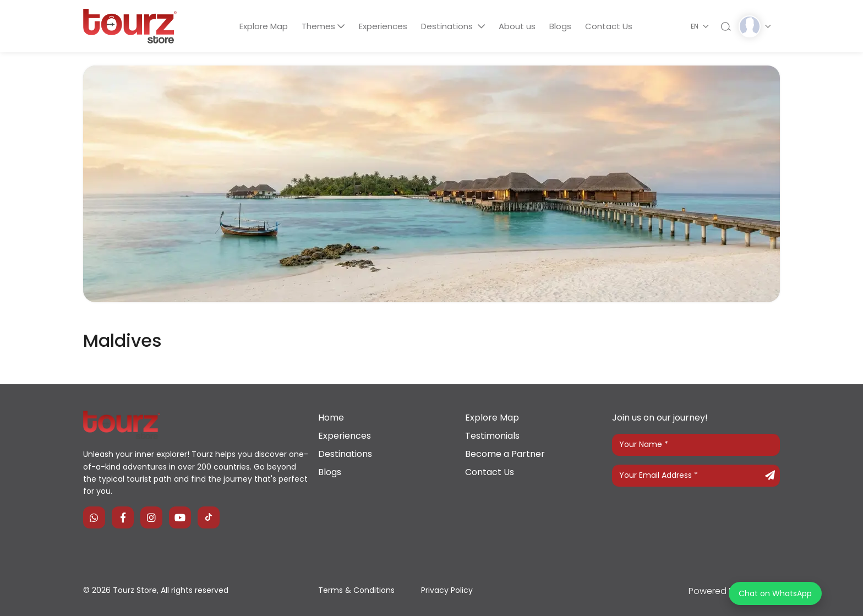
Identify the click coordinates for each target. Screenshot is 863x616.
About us (518, 26)
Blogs (561, 26)
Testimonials (492, 436)
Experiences (383, 26)
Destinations (448, 26)
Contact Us (610, 26)
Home (331, 418)
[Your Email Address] (696, 476)
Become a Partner (505, 454)
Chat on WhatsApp (775, 593)
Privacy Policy (447, 590)
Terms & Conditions (356, 590)
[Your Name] (696, 445)
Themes (318, 26)
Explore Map (263, 26)
